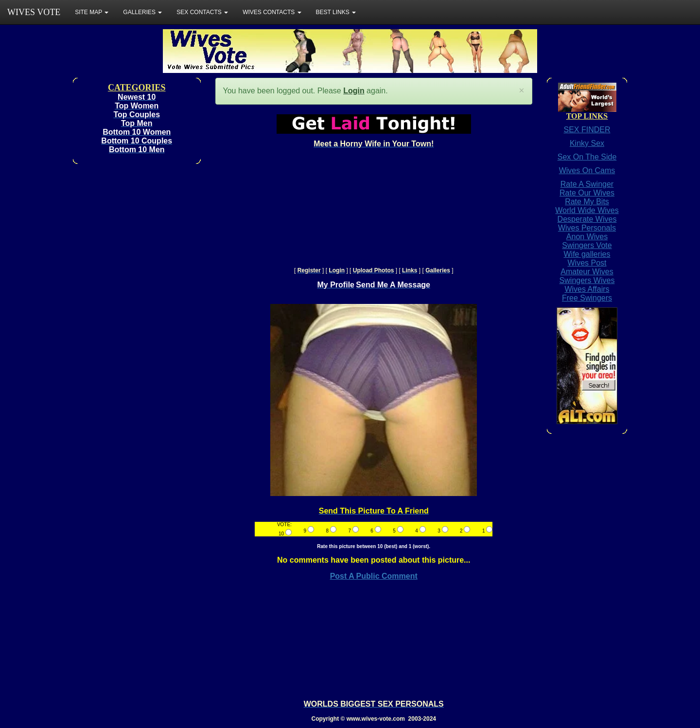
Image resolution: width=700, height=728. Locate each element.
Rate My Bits (587, 202)
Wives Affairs (587, 289)
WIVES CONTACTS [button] (272, 12)
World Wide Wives (587, 210)
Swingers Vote (587, 245)
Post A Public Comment (374, 576)
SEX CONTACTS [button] (202, 12)
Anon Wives (587, 237)
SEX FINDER (587, 130)
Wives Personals (587, 228)
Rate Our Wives (587, 193)
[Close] (522, 91)
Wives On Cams (587, 170)
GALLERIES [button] (142, 12)
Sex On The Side (587, 157)
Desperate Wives (587, 219)
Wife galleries (587, 254)
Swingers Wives (587, 280)
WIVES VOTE (34, 12)
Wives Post (587, 263)
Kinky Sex (587, 143)
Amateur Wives (587, 272)
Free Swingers (587, 298)
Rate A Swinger (587, 184)
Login (354, 91)
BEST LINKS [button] (336, 12)
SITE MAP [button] (92, 12)
